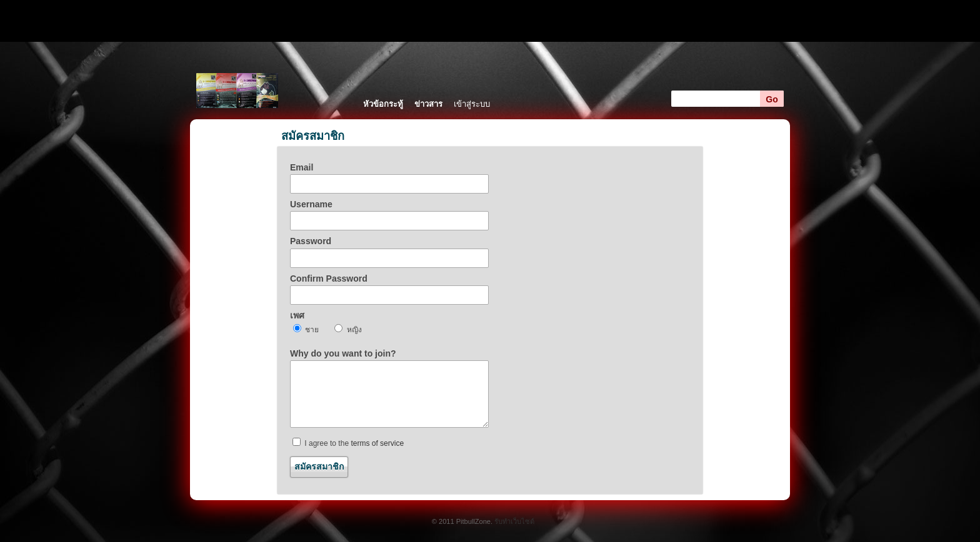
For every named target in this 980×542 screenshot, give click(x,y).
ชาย (306, 329)
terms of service (377, 443)
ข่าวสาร (428, 104)
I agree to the (348, 443)
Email (302, 167)
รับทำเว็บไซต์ (514, 521)
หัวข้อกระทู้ (383, 104)
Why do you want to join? (343, 353)
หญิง (348, 329)
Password (311, 241)
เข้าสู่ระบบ (472, 104)
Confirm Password (329, 278)
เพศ (297, 315)
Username (311, 204)
